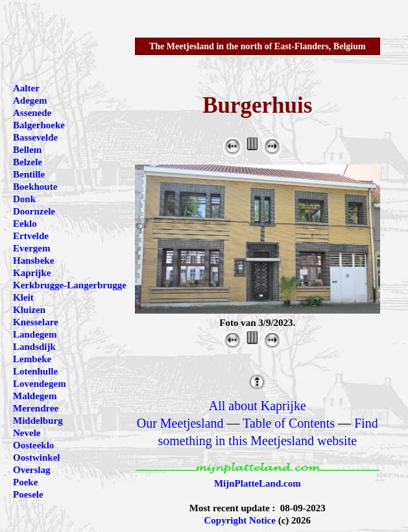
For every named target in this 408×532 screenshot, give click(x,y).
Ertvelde (31, 236)
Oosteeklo (33, 445)
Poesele (28, 494)
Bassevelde (35, 137)
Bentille (29, 174)
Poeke (25, 482)
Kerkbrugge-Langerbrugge (70, 285)
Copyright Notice (240, 520)
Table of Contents (289, 423)
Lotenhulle (35, 371)
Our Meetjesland (180, 423)
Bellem (27, 150)
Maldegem (35, 396)
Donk (24, 199)
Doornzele (34, 211)
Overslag (32, 470)
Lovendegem (40, 384)
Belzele (28, 162)
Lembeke (32, 359)
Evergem (31, 248)
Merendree (36, 408)
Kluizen (29, 310)
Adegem (30, 100)
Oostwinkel (37, 457)
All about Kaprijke (258, 406)
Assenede (32, 113)
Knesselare (36, 322)
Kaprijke (32, 273)
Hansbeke (33, 260)
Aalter (26, 88)
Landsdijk (34, 347)
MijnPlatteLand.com (258, 483)
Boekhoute (35, 187)
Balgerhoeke (39, 125)
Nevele (27, 433)
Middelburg (38, 421)
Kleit (23, 297)
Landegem (35, 334)
